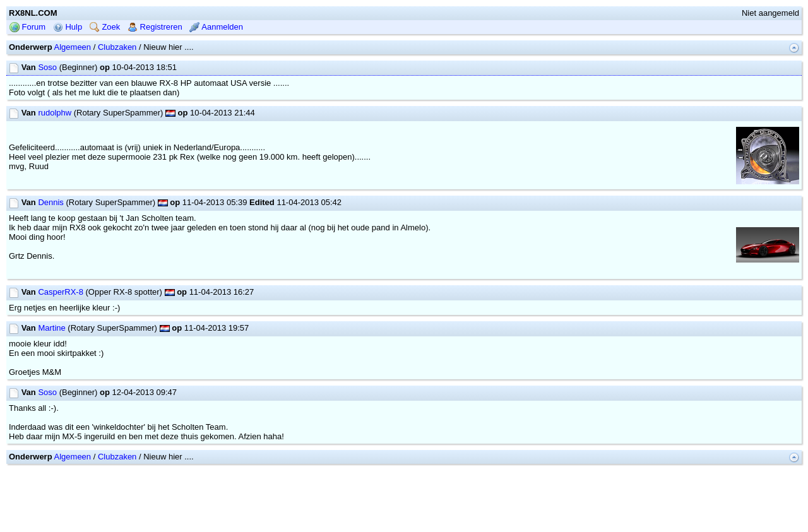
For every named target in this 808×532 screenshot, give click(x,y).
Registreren (155, 27)
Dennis (50, 202)
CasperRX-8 (61, 292)
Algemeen (73, 47)
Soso (47, 67)
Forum (27, 27)
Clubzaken (117, 47)
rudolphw (55, 113)
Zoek (105, 27)
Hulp (68, 27)
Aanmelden (216, 27)
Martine (51, 328)
